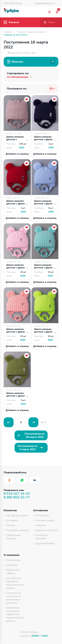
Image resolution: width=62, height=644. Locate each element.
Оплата (10, 525)
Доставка (12, 520)
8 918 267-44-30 (13, 3)
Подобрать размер (17, 530)
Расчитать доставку (42, 537)
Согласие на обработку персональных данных (15, 583)
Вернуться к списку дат (20, 53)
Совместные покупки (13, 537)
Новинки (41, 525)
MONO (35, 636)
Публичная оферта (13, 572)
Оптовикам (42, 515)
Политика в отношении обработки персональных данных (15, 614)
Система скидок (45, 520)
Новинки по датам (46, 530)
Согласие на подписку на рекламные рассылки (13, 598)
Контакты (12, 565)
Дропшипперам (45, 543)
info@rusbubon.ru (45, 3)
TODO (45, 636)
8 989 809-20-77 (17, 497)
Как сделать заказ (17, 515)
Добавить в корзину (17, 154)
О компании (13, 560)
